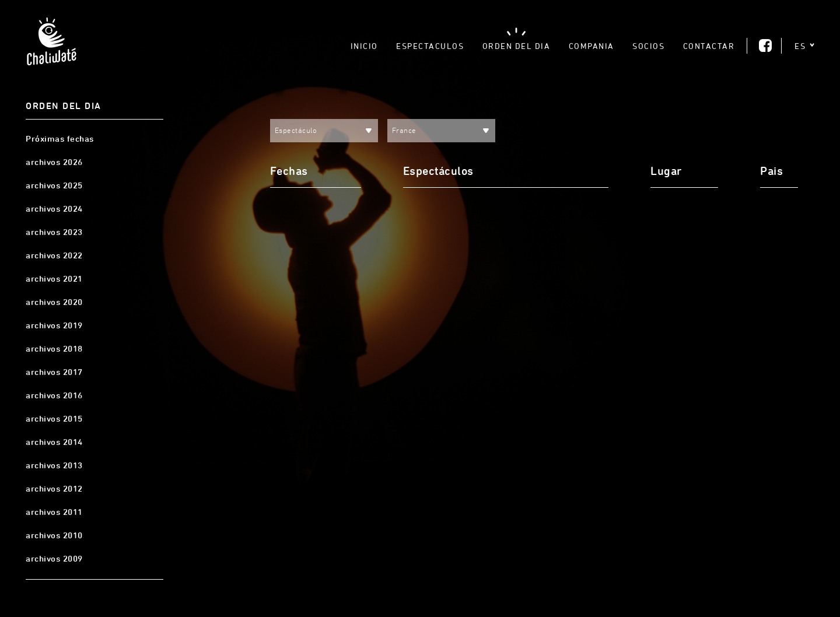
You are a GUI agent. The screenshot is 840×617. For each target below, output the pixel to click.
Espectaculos (430, 46)
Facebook (765, 45)
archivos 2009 (54, 559)
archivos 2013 (54, 465)
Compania (591, 46)
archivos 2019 (54, 325)
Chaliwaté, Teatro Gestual (51, 45)
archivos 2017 (54, 372)
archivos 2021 (54, 279)
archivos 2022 (54, 255)
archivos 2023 (54, 232)
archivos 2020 (54, 302)
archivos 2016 (54, 395)
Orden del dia (517, 46)
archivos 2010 (54, 535)
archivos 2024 (54, 209)
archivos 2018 (54, 349)
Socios (648, 46)
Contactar (709, 46)
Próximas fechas (60, 139)
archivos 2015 (54, 419)
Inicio (364, 46)
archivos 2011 (54, 512)
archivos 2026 (54, 162)
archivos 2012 (54, 489)
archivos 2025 (54, 185)
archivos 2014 (54, 442)
